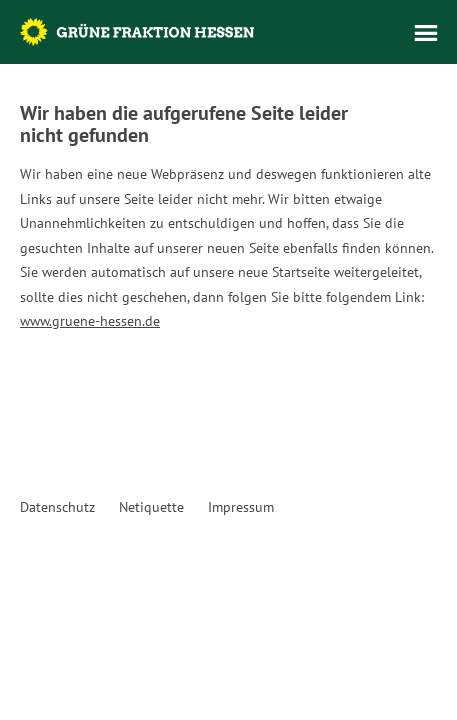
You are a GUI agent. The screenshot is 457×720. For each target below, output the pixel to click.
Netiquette (151, 507)
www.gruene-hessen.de (90, 321)
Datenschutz (57, 507)
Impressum (241, 507)
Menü (426, 33)
